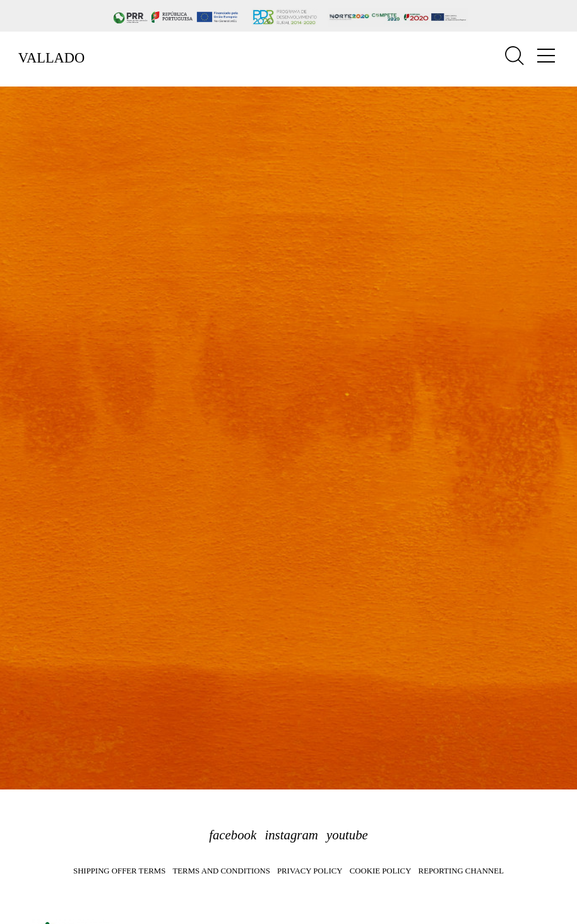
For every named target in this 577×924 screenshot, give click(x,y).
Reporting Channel (461, 871)
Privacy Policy (310, 871)
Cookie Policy (381, 871)
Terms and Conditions (221, 871)
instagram (291, 835)
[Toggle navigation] (546, 56)
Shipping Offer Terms (119, 871)
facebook (233, 835)
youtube (347, 835)
